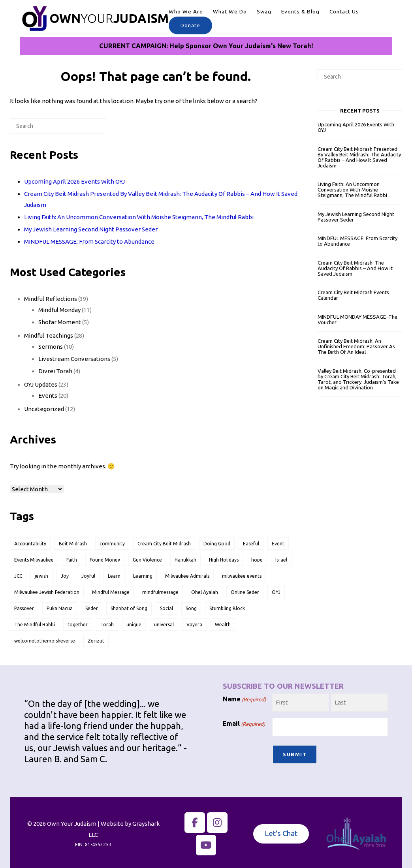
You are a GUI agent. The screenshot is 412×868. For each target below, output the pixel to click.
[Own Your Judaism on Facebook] (195, 820)
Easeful (251, 544)
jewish (41, 576)
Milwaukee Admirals (187, 576)
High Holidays (224, 560)
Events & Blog (300, 11)
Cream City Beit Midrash (164, 544)
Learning (143, 576)
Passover (24, 608)
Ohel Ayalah (205, 592)
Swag (264, 11)
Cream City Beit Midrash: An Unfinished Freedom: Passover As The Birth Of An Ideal (356, 346)
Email (244, 724)
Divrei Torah (55, 371)
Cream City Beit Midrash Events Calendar (353, 295)
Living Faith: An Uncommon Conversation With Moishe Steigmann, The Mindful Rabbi (139, 217)
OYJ (276, 592)
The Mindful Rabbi (35, 625)
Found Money (105, 560)
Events (48, 395)
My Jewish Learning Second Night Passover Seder (91, 229)
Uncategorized (44, 409)
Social (166, 608)
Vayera (194, 625)
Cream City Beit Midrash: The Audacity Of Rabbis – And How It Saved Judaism (355, 268)
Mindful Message (111, 592)
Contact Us (344, 11)
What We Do (230, 11)
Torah (107, 625)
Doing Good (217, 544)
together (78, 625)
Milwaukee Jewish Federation (47, 592)
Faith (72, 560)
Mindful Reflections (51, 299)
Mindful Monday (59, 310)
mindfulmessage (160, 592)
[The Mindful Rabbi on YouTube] (206, 843)
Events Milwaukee (34, 560)
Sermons (51, 347)
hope (257, 560)
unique (134, 625)
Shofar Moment (60, 322)
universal (164, 625)
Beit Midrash (73, 544)
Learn (114, 576)
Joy (65, 576)
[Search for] (58, 126)
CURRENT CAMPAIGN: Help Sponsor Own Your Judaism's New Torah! (206, 46)
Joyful (88, 576)
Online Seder (245, 592)
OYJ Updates (41, 384)
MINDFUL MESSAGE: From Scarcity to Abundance (89, 241)
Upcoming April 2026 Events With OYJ (74, 181)
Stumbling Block (227, 608)
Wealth (223, 625)
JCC (18, 576)
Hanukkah (185, 560)
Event (278, 544)
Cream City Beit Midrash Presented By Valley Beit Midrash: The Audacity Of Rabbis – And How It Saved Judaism (359, 157)
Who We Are (186, 11)
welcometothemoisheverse (45, 641)
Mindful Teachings (49, 335)
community (112, 544)
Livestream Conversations (74, 359)
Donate (190, 25)
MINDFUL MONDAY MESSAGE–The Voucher (357, 319)
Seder (92, 608)
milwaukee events (242, 576)
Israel (281, 560)
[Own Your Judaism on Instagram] (217, 820)
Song (191, 608)
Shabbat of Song (129, 608)
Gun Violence (147, 560)
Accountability (30, 544)
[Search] (88, 129)
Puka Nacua (60, 608)
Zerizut (96, 641)
